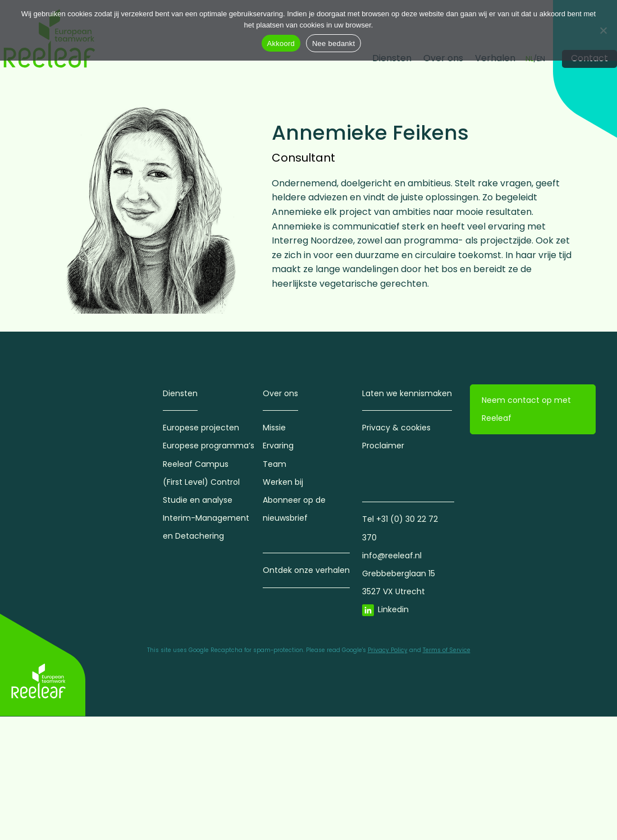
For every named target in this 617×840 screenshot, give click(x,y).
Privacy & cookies (396, 428)
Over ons (280, 393)
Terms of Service (447, 650)
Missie (274, 428)
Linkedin (393, 609)
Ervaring (278, 446)
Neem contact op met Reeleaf (526, 409)
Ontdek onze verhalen (306, 570)
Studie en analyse (198, 500)
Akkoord (281, 43)
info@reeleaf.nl (392, 556)
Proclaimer (383, 446)
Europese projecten (201, 428)
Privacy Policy (388, 650)
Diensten (180, 393)
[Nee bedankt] (603, 30)
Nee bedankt (333, 43)
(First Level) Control (201, 482)
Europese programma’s (209, 446)
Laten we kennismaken (407, 393)
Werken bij (283, 482)
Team (275, 464)
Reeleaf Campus (196, 464)
